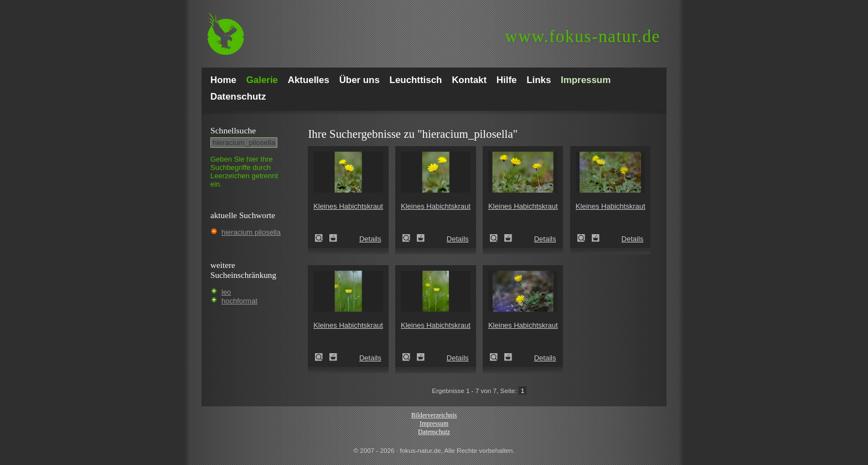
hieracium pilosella (251, 232)
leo (226, 292)
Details (370, 239)
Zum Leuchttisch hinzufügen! (333, 238)
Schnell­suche (233, 130)
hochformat (239, 301)
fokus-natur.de (583, 36)
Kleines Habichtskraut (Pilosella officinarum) (322, 238)
